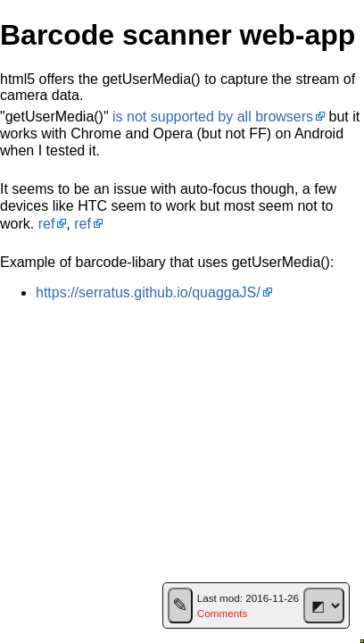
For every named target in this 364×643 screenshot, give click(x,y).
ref (47, 224)
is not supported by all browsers (213, 117)
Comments (222, 613)
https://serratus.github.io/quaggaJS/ (148, 292)
